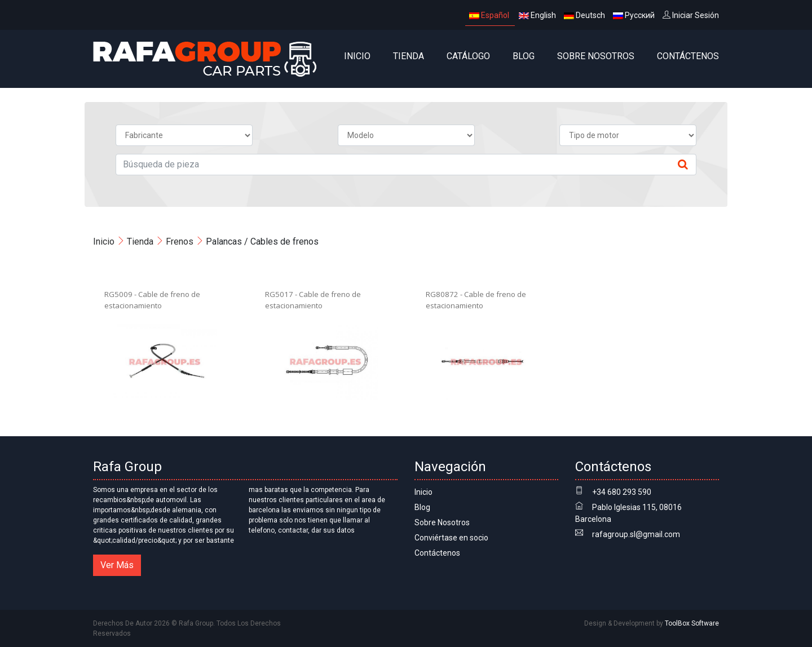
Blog (524, 56)
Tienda (409, 56)
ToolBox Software (692, 623)
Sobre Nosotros (596, 56)
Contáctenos (688, 56)
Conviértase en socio (451, 538)
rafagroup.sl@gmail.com (636, 534)
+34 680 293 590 (622, 492)
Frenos (180, 241)
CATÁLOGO (468, 56)
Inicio (357, 56)
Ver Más (117, 565)
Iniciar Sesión (691, 15)
